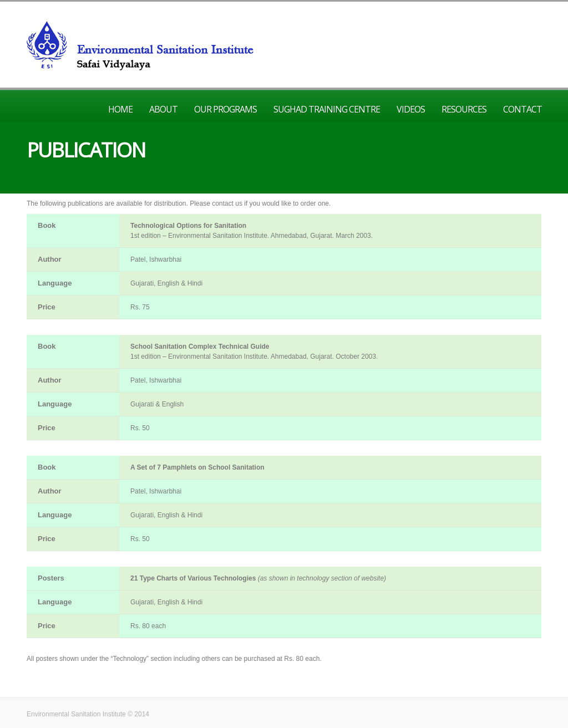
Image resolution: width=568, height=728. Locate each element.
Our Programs (225, 109)
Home (120, 109)
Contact (523, 109)
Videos (411, 109)
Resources (464, 109)
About (163, 109)
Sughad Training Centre (327, 109)
